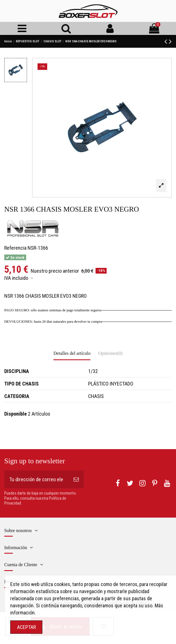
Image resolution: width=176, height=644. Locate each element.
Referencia (15, 248)
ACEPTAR (26, 627)
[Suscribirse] (76, 479)
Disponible (15, 414)
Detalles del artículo (72, 353)
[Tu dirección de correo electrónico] (36, 479)
